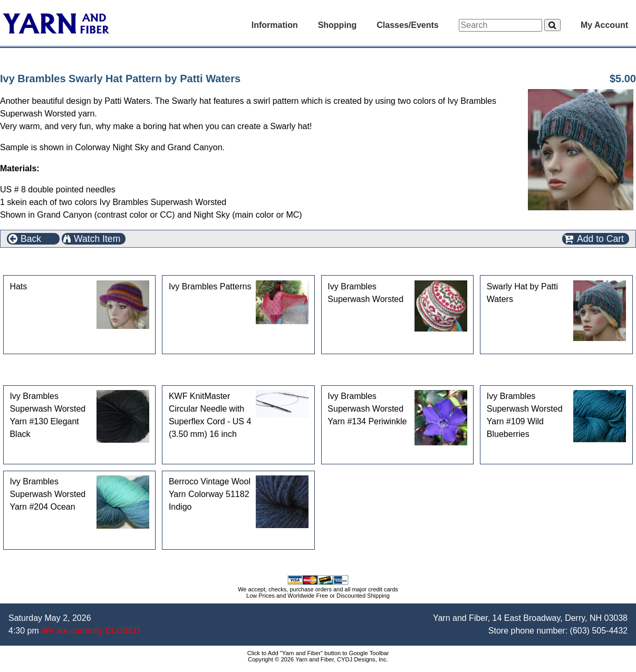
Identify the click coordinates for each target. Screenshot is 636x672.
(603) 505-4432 (599, 631)
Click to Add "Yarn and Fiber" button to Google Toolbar (318, 653)
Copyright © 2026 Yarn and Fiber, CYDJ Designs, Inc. (318, 659)
